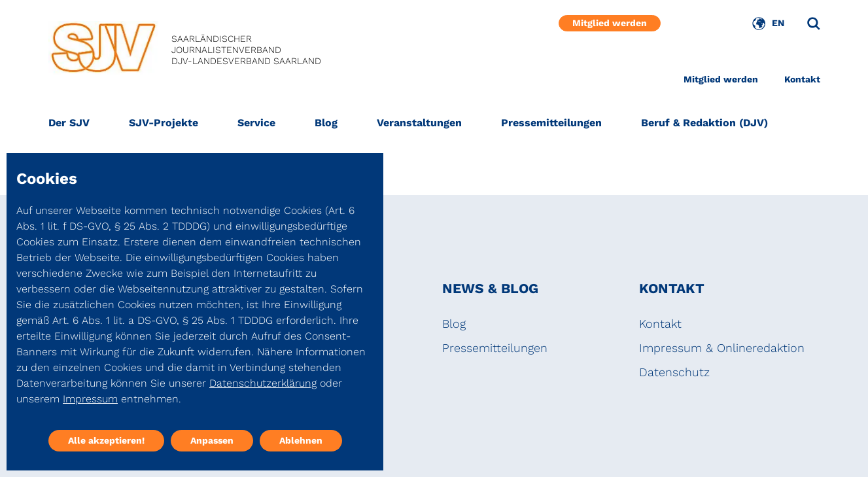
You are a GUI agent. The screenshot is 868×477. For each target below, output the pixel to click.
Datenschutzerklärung (263, 383)
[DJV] (103, 50)
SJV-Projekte (164, 123)
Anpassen (212, 440)
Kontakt (802, 79)
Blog (326, 123)
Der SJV (69, 123)
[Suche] (814, 24)
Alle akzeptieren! (106, 440)
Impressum (90, 399)
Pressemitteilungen (551, 123)
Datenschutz (674, 372)
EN (778, 23)
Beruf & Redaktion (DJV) (704, 123)
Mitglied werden (610, 23)
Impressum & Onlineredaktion (722, 348)
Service (256, 123)
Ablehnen (301, 440)
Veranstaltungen (419, 123)
